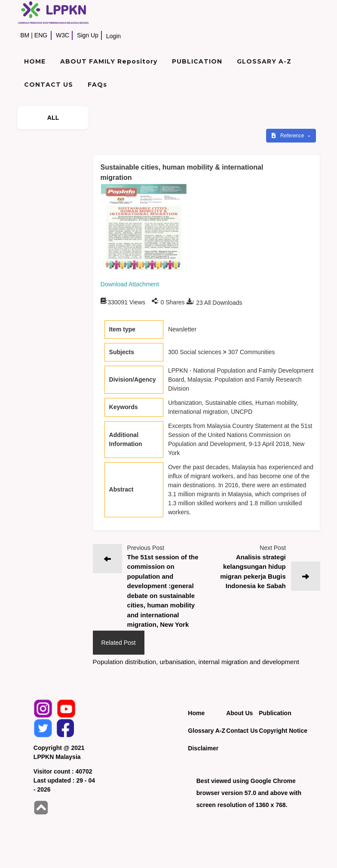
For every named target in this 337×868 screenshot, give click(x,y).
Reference (289, 136)
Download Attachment (130, 284)
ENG (41, 35)
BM (25, 35)
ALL (53, 118)
